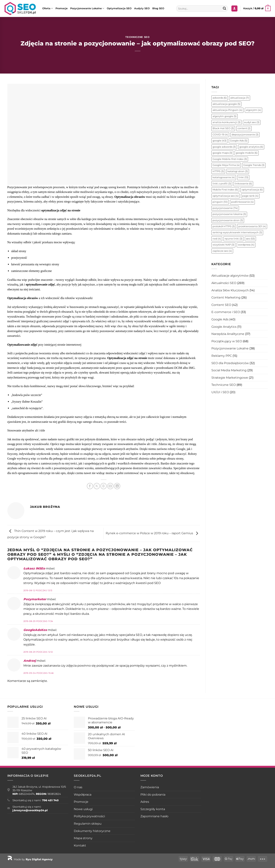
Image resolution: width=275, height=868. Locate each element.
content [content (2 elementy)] (244, 128)
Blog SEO (158, 8)
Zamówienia (150, 787)
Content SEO (221, 305)
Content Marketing (226, 297)
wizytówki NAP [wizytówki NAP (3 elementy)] (223, 245)
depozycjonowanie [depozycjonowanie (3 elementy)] (245, 135)
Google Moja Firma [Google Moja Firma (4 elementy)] (226, 165)
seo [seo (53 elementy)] (250, 239)
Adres (145, 802)
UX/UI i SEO (220, 392)
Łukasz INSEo (34, 568)
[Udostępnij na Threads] (104, 486)
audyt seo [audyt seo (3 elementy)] (252, 122)
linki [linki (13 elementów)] (243, 177)
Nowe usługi (83, 809)
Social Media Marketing (229, 370)
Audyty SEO (142, 8)
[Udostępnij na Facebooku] (90, 486)
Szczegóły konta (153, 809)
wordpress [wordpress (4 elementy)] (246, 245)
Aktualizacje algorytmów (230, 276)
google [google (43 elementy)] (219, 141)
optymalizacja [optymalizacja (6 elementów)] (252, 190)
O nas (78, 787)
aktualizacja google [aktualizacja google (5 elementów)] (226, 104)
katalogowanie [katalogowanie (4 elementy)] (224, 177)
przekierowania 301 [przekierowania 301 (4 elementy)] (252, 226)
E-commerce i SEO (226, 312)
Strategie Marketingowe (230, 378)
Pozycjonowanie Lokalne (87, 8)
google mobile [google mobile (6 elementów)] (247, 153)
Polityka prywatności (89, 816)
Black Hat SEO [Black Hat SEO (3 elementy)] (223, 128)
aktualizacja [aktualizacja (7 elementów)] (240, 98)
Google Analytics (224, 327)
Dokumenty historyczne (92, 831)
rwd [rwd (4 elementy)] (217, 239)
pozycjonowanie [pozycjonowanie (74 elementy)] (225, 208)
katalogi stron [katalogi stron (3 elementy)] (238, 171)
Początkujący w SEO (227, 341)
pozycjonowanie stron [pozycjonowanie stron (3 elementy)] (228, 220)
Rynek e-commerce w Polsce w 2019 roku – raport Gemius (153, 533)
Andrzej (30, 661)
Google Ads (220, 319)
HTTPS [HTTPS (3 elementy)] (218, 171)
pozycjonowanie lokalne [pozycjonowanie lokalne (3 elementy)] (229, 214)
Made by (30, 859)
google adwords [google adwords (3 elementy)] (224, 147)
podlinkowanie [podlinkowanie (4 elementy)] (242, 202)
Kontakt (80, 845)
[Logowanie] (234, 9)
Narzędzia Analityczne (228, 334)
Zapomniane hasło (154, 816)
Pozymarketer (35, 599)
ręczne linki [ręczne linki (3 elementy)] (233, 239)
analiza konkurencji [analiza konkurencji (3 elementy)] (226, 122)
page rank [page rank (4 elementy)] (250, 196)
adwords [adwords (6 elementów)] (220, 98)
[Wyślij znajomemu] (110, 486)
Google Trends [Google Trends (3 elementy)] (254, 165)
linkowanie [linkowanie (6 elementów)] (243, 184)
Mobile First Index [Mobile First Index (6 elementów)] (225, 190)
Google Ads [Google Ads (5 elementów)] (239, 141)
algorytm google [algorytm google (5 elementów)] (225, 116)
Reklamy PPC (222, 356)
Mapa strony (83, 838)
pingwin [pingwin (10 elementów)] (220, 202)
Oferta (48, 8)
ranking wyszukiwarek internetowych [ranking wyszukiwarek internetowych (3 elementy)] (237, 232)
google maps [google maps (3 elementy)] (222, 153)
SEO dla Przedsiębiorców (230, 363)
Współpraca (83, 795)
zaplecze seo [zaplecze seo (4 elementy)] (222, 251)
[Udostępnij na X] (97, 486)
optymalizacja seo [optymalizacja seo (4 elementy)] (226, 196)
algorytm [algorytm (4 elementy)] (253, 110)
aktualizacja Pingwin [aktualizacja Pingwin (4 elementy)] (227, 110)
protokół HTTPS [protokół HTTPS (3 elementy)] (224, 226)
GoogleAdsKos (35, 630)
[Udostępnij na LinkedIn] (117, 486)
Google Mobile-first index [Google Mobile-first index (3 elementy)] (230, 159)
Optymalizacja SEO (119, 8)
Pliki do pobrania (153, 795)
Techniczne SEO (137, 37)
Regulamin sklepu (88, 824)
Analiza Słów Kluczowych (230, 290)
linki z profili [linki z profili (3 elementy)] (222, 184)
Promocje (62, 8)
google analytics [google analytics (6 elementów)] (251, 147)
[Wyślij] (224, 8)
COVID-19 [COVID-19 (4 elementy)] (220, 135)
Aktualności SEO (224, 283)
